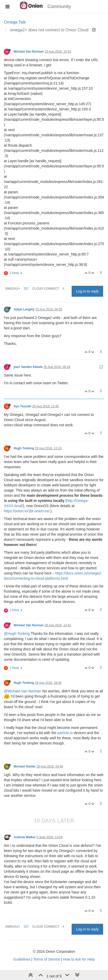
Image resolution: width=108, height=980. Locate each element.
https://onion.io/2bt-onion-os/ (27, 511)
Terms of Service (47, 959)
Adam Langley (24, 309)
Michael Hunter (25, 766)
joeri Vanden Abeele (28, 367)
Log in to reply (87, 291)
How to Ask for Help (79, 959)
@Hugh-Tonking (17, 634)
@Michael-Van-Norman (23, 691)
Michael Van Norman (29, 52)
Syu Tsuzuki (23, 406)
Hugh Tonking (24, 448)
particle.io (65, 733)
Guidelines (22, 959)
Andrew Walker (25, 837)
